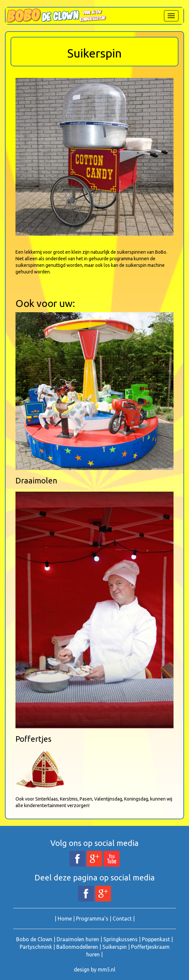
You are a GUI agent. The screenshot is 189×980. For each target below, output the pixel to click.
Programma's (92, 919)
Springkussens (121, 939)
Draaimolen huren (78, 939)
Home (65, 919)
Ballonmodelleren (77, 947)
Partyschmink (36, 947)
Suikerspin (115, 947)
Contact (122, 919)
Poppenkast (156, 939)
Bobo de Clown (34, 939)
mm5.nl (107, 969)
